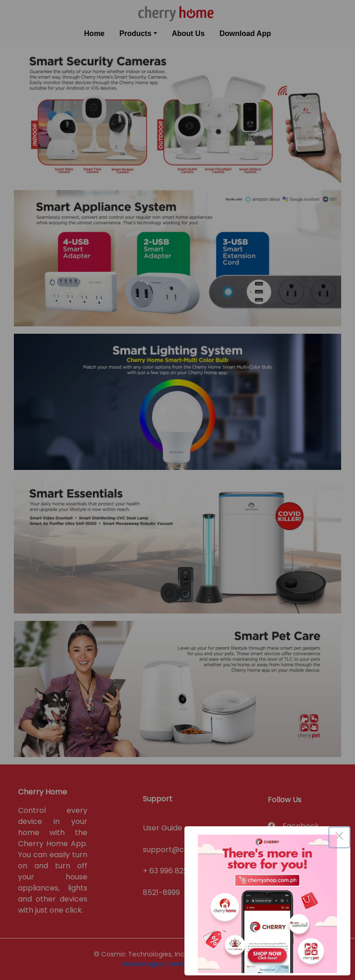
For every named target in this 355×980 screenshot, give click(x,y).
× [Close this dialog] (339, 837)
